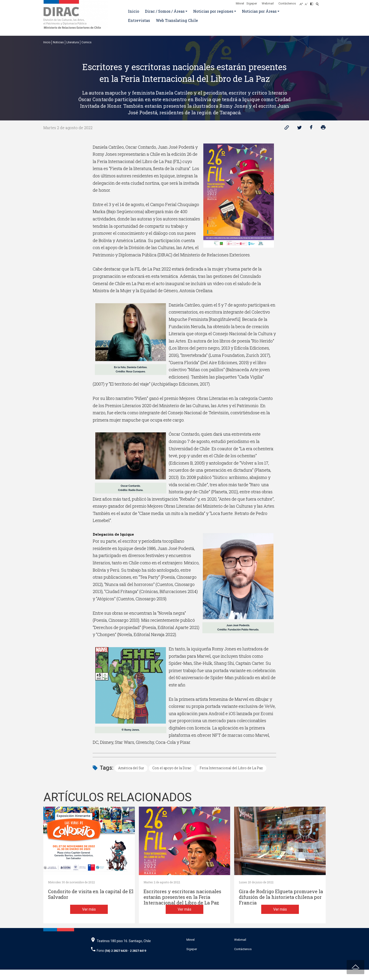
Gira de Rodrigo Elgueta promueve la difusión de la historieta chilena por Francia (281, 897)
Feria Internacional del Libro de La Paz (231, 768)
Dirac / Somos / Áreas (165, 11)
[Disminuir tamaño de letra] (307, 3)
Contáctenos (287, 3)
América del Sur (131, 768)
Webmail (268, 3)
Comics (86, 42)
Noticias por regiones (213, 11)
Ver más (89, 920)
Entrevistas (139, 20)
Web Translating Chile (177, 20)
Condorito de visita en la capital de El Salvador (91, 894)
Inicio (134, 11)
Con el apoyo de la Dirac (172, 768)
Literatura (73, 42)
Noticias (58, 42)
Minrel (240, 3)
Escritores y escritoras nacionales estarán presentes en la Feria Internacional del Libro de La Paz (182, 897)
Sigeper (252, 3)
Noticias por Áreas (259, 11)
